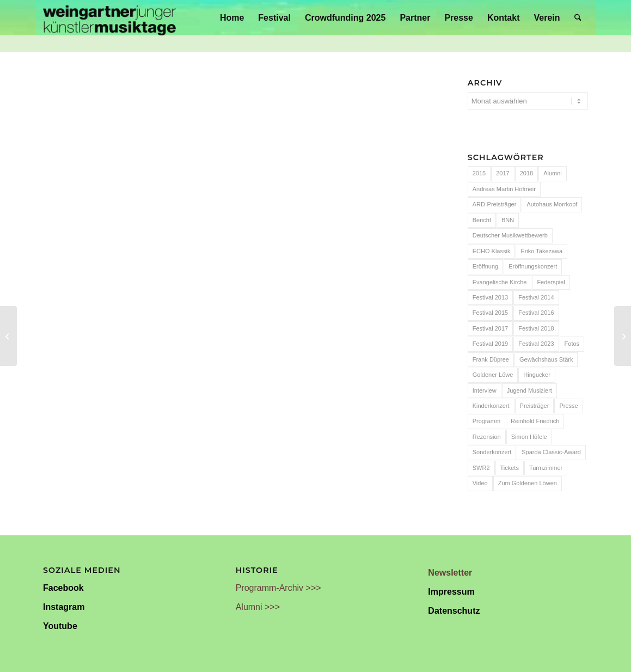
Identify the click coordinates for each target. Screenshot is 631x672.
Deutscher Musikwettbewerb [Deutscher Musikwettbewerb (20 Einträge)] (510, 235)
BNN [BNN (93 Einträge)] (508, 220)
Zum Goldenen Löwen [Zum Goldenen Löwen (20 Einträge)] (528, 483)
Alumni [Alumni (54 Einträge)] (553, 173)
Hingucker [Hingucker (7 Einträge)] (537, 375)
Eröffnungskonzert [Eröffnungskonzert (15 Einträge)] (533, 266)
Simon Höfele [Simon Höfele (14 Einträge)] (529, 437)
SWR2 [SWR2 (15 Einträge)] (481, 468)
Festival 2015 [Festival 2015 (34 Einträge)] (490, 313)
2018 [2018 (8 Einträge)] (526, 173)
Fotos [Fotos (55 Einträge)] (572, 344)
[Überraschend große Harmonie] (8, 336)
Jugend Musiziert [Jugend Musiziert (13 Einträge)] (529, 390)
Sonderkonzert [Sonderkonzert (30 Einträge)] (492, 452)
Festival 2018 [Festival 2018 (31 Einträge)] (536, 328)
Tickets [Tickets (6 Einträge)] (510, 468)
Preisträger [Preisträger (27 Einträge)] (535, 406)
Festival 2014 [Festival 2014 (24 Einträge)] (536, 297)
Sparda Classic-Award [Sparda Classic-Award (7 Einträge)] (551, 452)
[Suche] (578, 18)
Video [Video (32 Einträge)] (480, 483)
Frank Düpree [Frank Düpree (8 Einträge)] (491, 359)
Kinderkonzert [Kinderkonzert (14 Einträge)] (491, 406)
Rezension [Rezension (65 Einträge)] (487, 437)
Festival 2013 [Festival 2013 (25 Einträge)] (490, 297)
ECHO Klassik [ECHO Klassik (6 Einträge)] (492, 251)
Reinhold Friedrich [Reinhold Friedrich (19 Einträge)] (535, 421)
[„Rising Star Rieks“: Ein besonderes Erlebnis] (623, 336)
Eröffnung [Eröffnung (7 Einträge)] (486, 266)
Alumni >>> (258, 607)
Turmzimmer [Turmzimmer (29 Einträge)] (546, 468)
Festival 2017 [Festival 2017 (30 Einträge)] (490, 328)
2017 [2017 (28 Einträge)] (503, 173)
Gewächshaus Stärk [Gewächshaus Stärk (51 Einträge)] (546, 359)
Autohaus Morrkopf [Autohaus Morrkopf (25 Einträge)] (552, 204)
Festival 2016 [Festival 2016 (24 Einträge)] (536, 313)
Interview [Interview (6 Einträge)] (485, 390)
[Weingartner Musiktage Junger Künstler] (109, 18)
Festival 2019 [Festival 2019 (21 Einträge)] (490, 344)
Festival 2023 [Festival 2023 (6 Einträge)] (536, 344)
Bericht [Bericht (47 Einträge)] (482, 220)
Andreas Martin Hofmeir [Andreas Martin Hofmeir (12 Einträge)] (504, 189)
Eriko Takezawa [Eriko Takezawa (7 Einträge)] (541, 251)
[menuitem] (232, 18)
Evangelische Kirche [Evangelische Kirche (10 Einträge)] (500, 282)
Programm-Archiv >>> (278, 588)
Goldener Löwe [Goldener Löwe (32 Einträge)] (493, 375)
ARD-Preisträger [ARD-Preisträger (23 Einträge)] (495, 204)
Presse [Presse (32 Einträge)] (568, 406)
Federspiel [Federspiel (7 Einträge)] (551, 282)
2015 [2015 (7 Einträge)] (479, 173)
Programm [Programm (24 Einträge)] (486, 421)
